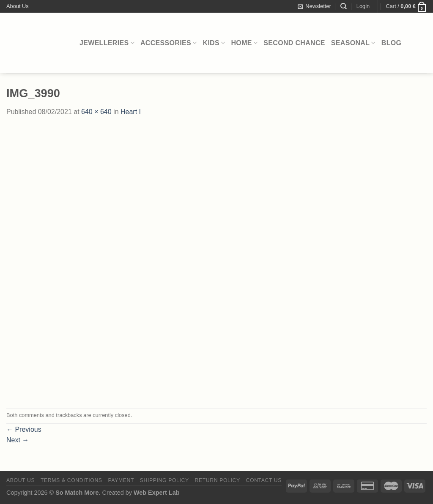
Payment (121, 480)
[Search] (344, 6)
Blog (392, 43)
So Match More (77, 493)
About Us (18, 6)
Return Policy (218, 480)
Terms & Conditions (71, 480)
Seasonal (353, 43)
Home (245, 43)
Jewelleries (107, 43)
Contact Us (264, 480)
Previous (24, 429)
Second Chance (294, 43)
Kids (214, 43)
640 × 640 (96, 112)
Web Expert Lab (157, 493)
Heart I (131, 112)
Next (18, 440)
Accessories (169, 43)
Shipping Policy (164, 480)
